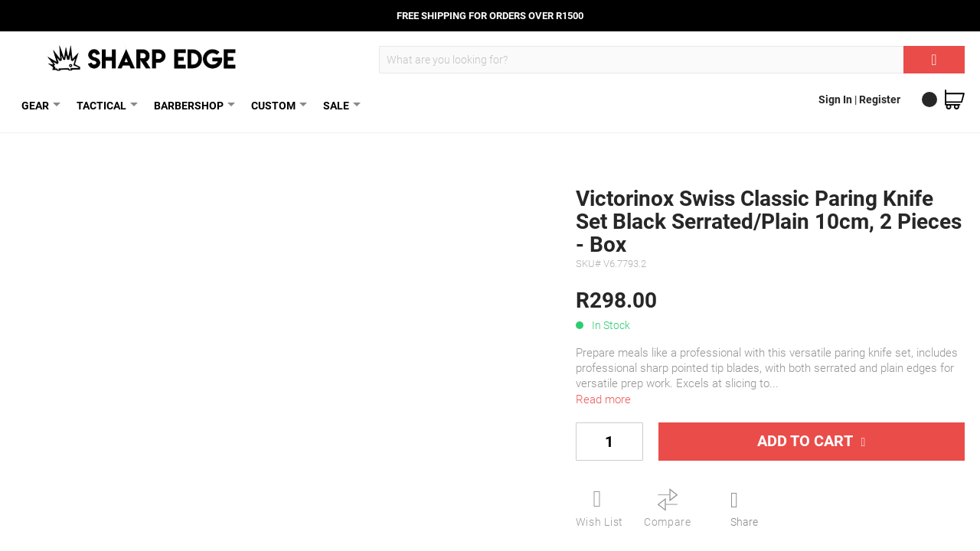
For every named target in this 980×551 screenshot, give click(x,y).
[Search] (934, 60)
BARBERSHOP (192, 105)
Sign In (836, 99)
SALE (339, 105)
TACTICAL (105, 105)
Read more (603, 399)
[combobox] (672, 60)
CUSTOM (276, 105)
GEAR (38, 105)
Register (880, 99)
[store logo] (143, 58)
